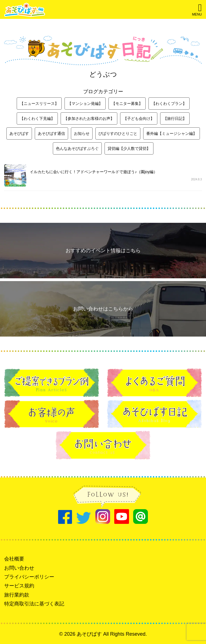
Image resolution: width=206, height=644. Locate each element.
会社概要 (14, 559)
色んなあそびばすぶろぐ (77, 148)
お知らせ (82, 133)
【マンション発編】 (85, 103)
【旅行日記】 (175, 118)
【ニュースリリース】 (39, 103)
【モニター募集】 (127, 103)
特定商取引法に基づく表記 (34, 604)
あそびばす (19, 133)
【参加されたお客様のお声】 (89, 118)
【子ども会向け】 (139, 118)
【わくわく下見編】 (37, 118)
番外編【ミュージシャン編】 (172, 133)
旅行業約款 (17, 595)
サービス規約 (19, 586)
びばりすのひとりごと (118, 133)
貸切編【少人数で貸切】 (129, 148)
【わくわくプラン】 (169, 103)
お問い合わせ (19, 568)
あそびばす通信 (51, 133)
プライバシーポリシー (29, 577)
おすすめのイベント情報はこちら (103, 251)
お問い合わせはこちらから (103, 309)
